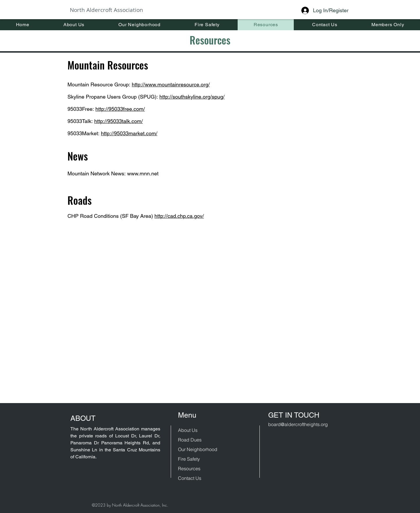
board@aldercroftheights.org (298, 424)
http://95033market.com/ (129, 133)
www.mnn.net (143, 173)
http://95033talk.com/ (119, 121)
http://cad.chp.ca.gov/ (179, 216)
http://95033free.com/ (120, 109)
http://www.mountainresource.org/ (171, 84)
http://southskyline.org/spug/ (192, 97)
